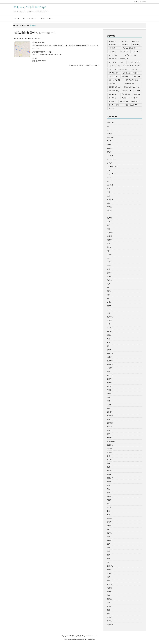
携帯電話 (110, 364)
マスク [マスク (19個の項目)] (135, 69)
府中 (109, 346)
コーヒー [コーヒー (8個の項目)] (113, 55)
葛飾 (109, 577)
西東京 (109, 592)
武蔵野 (109, 449)
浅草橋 (109, 471)
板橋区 (109, 430)
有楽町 (109, 405)
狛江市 (109, 496)
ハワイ (109, 178)
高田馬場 (110, 625)
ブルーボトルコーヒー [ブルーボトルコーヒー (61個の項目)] (132, 66)
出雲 (109, 243)
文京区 (109, 368)
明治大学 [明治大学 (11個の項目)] (127, 91)
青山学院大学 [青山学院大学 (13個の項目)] (131, 105)
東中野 (109, 412)
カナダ (109, 163)
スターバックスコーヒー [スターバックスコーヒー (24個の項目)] (118, 59)
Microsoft (110, 137)
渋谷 (109, 485)
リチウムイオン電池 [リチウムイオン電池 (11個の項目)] (131, 73)
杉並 (109, 408)
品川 (109, 284)
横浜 (109, 434)
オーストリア (112, 159)
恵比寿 (109, 357)
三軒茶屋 (110, 185)
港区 (109, 489)
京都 (109, 229)
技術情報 (110, 361)
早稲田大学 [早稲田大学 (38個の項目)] (114, 91)
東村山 (109, 427)
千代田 (109, 262)
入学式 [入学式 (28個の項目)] (136, 76)
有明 (109, 401)
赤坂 (109, 603)
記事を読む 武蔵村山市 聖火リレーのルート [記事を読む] (84, 65)
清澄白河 (110, 478)
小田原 (109, 328)
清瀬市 (109, 482)
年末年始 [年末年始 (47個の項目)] (130, 84)
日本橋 (109, 383)
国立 (109, 295)
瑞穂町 (109, 500)
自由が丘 (110, 566)
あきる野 (110, 148)
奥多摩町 (110, 317)
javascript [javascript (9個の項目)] (113, 45)
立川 (109, 544)
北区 (109, 251)
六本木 (109, 240)
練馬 (109, 555)
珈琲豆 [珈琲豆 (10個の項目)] (112, 98)
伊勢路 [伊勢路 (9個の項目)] (125, 76)
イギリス (110, 156)
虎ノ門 (109, 584)
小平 (109, 324)
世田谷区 (110, 200)
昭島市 (109, 394)
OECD (109, 145)
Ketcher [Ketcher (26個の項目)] (125, 45)
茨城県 (109, 570)
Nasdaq (110, 141)
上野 (109, 196)
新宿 (109, 372)
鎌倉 (109, 614)
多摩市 (109, 302)
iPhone (110, 134)
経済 (109, 551)
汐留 (109, 456)
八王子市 (110, 232)
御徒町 (109, 350)
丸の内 (109, 218)
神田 (109, 529)
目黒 (109, 515)
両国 (109, 203)
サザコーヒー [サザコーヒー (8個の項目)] (130, 55)
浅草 (109, 467)
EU (108, 126)
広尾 (109, 339)
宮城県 (109, 320)
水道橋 (109, 452)
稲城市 (109, 540)
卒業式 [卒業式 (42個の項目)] (112, 84)
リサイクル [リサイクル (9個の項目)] (113, 73)
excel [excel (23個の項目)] (136, 41)
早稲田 (109, 390)
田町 (109, 504)
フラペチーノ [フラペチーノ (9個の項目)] (114, 66)
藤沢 (109, 581)
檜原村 (109, 438)
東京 (25, 25)
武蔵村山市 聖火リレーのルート (36, 33)
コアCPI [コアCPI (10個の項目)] (136, 52)
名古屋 (109, 276)
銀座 (109, 610)
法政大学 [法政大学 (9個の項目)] (126, 94)
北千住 (109, 254)
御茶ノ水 (110, 353)
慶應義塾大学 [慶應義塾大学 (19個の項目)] (114, 87)
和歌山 (109, 280)
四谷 (109, 287)
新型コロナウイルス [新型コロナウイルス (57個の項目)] (132, 87)
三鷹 (109, 192)
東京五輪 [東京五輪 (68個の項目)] (113, 94)
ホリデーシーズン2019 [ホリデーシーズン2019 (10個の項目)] (118, 69)
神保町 (109, 522)
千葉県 (109, 265)
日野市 (109, 386)
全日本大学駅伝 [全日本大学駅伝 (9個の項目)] (115, 80)
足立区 (109, 606)
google (109, 130)
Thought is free (90, 639)
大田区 (109, 309)
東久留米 (110, 416)
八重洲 (109, 236)
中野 (109, 214)
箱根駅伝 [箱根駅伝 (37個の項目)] (136, 101)
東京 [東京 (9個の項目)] (138, 91)
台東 (109, 269)
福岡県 (109, 533)
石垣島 (109, 518)
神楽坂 (109, 526)
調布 (109, 595)
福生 (109, 537)
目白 (109, 511)
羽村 (109, 562)
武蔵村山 (37, 39)
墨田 (109, 298)
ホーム (17, 25)
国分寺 (109, 291)
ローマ (109, 181)
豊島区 (109, 599)
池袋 (109, 463)
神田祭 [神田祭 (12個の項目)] (112, 101)
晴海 (109, 397)
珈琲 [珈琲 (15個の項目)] (137, 94)
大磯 (109, 313)
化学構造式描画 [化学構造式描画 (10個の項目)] (132, 80)
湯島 (109, 493)
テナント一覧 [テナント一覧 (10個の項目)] (134, 62)
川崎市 (109, 335)
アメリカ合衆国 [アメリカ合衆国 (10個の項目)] (129, 48)
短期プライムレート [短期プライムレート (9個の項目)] (130, 98)
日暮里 (109, 379)
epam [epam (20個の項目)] (124, 41)
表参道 (109, 588)
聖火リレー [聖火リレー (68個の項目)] (114, 105)
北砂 (109, 258)
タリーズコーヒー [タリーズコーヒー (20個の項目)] (116, 62)
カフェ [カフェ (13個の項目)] (112, 52)
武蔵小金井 (111, 441)
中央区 (109, 207)
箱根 (109, 548)
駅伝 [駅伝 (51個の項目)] (112, 108)
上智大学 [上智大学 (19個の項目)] (113, 76)
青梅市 (109, 617)
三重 (109, 189)
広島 (109, 342)
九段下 (109, 222)
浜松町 (109, 474)
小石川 (109, 331)
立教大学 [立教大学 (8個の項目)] (124, 101)
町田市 (109, 507)
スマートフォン (112, 167)
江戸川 (109, 460)
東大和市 (110, 423)
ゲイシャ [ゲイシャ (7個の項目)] (124, 52)
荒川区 (109, 573)
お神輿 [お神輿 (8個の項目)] (112, 48)
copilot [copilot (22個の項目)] (112, 41)
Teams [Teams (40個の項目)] (136, 45)
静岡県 (109, 621)
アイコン (110, 152)
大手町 (109, 306)
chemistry (110, 123)
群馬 (109, 559)
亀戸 (109, 225)
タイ (109, 170)
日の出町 (110, 375)
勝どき (109, 247)
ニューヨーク (112, 174)
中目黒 (109, 211)
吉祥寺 (109, 273)
